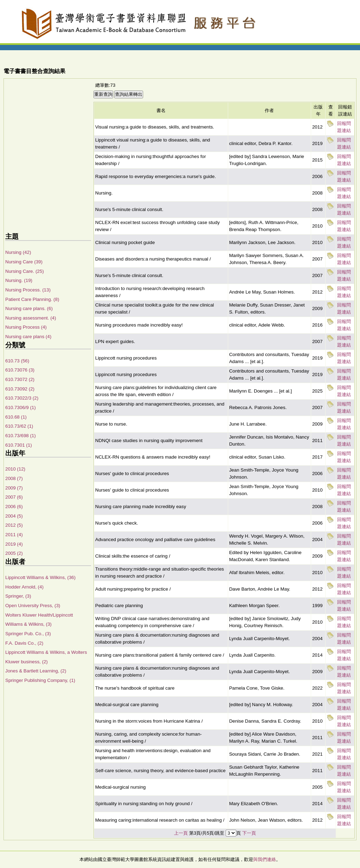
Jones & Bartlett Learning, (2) (36, 671)
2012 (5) (14, 525)
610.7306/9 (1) (21, 407)
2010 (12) (15, 469)
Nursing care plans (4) (28, 337)
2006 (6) (14, 507)
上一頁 (181, 833)
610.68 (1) (16, 417)
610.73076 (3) (20, 370)
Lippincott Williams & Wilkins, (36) (40, 577)
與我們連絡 (265, 859)
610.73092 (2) (20, 389)
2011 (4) (14, 535)
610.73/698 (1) (21, 436)
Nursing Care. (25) (25, 271)
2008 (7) (14, 478)
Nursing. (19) (19, 280)
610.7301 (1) (19, 445)
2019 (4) (14, 544)
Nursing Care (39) (24, 262)
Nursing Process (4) (26, 327)
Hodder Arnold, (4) (24, 587)
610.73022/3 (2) (22, 398)
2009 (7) (14, 488)
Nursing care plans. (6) (29, 308)
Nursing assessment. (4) (31, 318)
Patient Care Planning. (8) (32, 299)
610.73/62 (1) (19, 426)
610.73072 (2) (20, 379)
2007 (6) (14, 497)
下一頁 (249, 833)
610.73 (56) (17, 361)
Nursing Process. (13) (28, 290)
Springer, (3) (18, 596)
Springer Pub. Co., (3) (28, 634)
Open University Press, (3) (33, 606)
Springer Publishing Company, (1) (40, 680)
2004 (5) (14, 516)
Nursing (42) (18, 252)
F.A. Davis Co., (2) (24, 643)
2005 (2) (14, 553)
